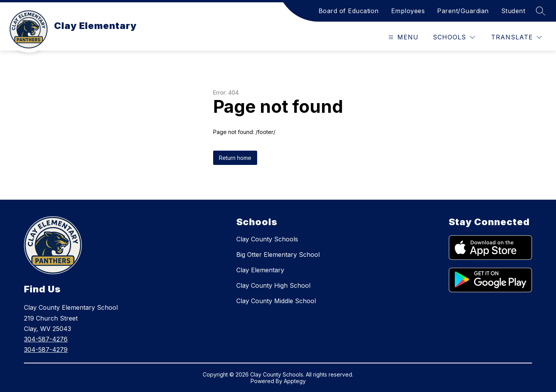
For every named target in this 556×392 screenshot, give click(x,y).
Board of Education (349, 11)
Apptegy (295, 381)
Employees (408, 11)
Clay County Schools (267, 239)
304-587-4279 (46, 350)
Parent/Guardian (463, 11)
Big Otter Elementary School (278, 255)
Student (513, 11)
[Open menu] (403, 37)
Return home (235, 158)
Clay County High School (273, 285)
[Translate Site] (516, 37)
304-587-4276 (46, 339)
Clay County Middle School (276, 301)
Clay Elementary (260, 270)
